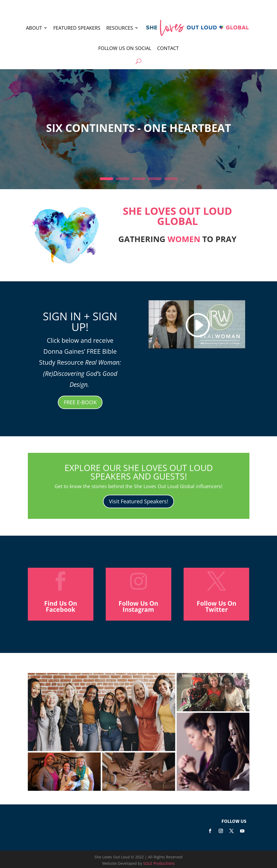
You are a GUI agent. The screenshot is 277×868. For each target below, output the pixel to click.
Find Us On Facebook (61, 606)
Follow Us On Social (125, 48)
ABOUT (34, 28)
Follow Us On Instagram (138, 606)
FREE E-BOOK (80, 402)
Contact (168, 48)
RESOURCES (120, 28)
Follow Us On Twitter (217, 606)
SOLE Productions (159, 863)
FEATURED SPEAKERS (77, 28)
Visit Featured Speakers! (138, 501)
